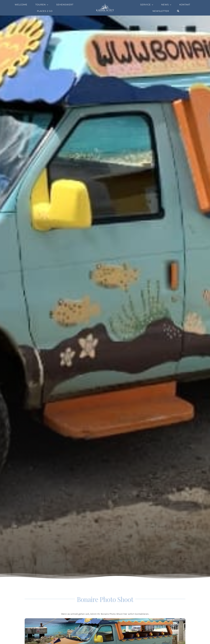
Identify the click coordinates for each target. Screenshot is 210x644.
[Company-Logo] (105, 4)
